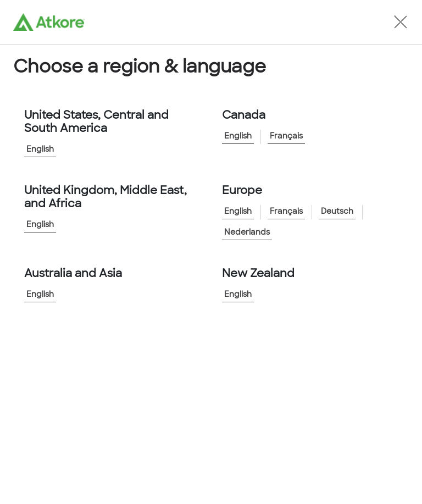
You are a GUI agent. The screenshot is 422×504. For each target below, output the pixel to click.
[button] (401, 22)
